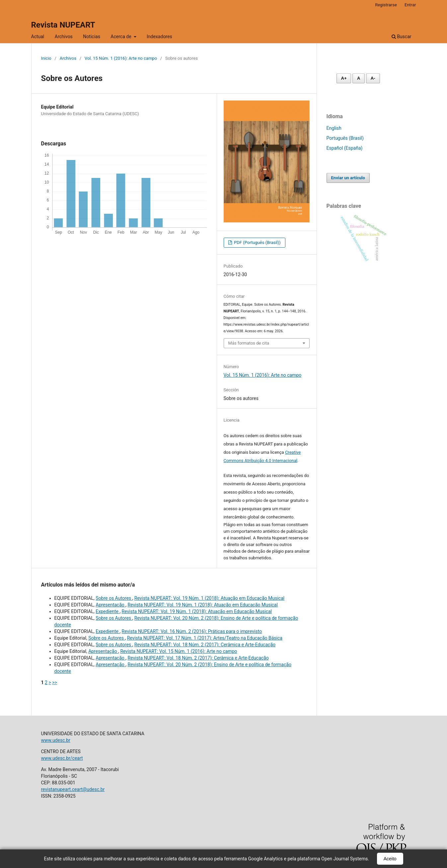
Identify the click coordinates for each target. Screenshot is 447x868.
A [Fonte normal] (359, 78)
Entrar (410, 5)
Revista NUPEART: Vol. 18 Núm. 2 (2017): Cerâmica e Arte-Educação (205, 645)
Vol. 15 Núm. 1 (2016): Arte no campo (121, 58)
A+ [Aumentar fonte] (344, 78)
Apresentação (111, 605)
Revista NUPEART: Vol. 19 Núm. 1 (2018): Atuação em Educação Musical (209, 598)
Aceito (390, 859)
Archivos (64, 37)
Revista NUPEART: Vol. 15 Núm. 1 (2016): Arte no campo (179, 651)
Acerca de (121, 37)
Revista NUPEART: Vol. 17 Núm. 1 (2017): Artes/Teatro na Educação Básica (205, 638)
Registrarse (386, 5)
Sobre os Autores (114, 598)
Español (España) (345, 148)
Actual (38, 37)
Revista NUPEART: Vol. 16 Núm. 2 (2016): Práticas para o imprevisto (192, 631)
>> (55, 682)
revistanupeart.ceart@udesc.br (73, 789)
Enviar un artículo (348, 178)
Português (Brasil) (345, 138)
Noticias (92, 37)
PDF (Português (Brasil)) (257, 242)
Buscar (402, 37)
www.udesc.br (56, 740)
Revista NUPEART (63, 25)
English (334, 128)
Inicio (46, 58)
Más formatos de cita (249, 343)
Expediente (108, 611)
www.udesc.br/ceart (62, 758)
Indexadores (159, 37)
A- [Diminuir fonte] (373, 78)
